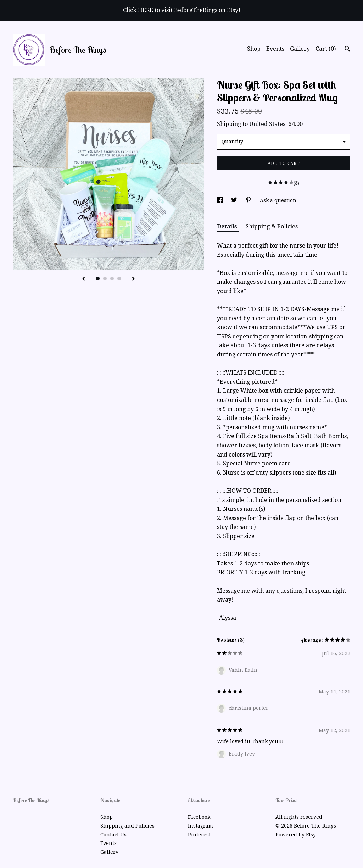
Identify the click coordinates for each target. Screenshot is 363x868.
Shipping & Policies (272, 226)
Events (275, 49)
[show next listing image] (133, 279)
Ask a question (278, 200)
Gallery (300, 49)
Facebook (199, 817)
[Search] (348, 50)
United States (267, 124)
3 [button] (112, 278)
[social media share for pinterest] (249, 200)
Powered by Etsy (296, 835)
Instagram (200, 826)
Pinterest (199, 835)
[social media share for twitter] (235, 200)
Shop (254, 49)
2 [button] (105, 278)
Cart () (326, 49)
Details (228, 226)
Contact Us (113, 835)
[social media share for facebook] (220, 200)
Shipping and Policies (127, 826)
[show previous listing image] (84, 279)
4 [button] (119, 278)
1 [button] (98, 278)
